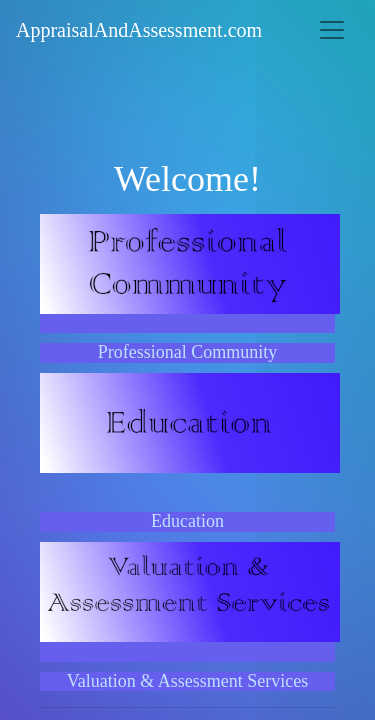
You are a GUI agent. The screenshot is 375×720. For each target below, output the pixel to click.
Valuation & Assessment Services (187, 681)
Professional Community (188, 352)
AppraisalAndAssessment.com (139, 30)
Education (187, 521)
